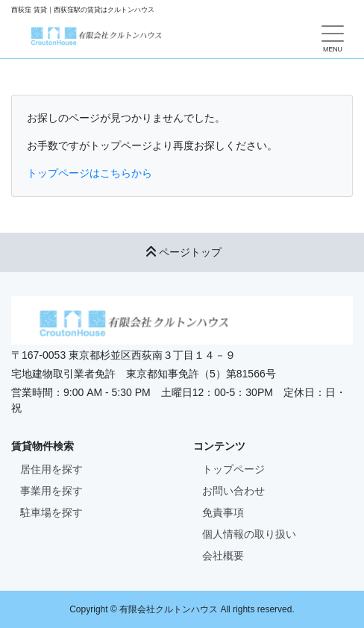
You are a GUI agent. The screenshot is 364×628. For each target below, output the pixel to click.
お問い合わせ (233, 491)
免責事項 (223, 512)
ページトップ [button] (182, 252)
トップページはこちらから (90, 173)
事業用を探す (51, 491)
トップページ (233, 469)
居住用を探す (51, 469)
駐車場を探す (51, 512)
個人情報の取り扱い (249, 534)
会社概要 (223, 556)
